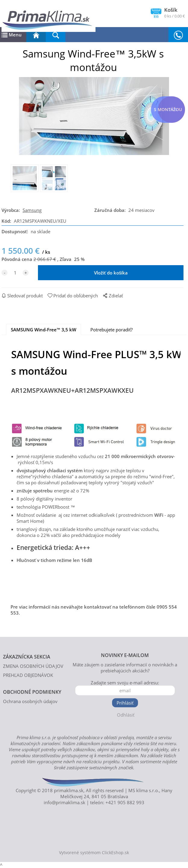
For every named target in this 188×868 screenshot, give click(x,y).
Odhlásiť (126, 715)
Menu (12, 35)
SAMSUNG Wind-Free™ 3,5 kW (44, 330)
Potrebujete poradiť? (111, 330)
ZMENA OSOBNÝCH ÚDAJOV (33, 666)
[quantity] (15, 273)
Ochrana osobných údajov (30, 701)
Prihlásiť (125, 703)
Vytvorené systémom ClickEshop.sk (94, 853)
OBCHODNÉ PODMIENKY (32, 692)
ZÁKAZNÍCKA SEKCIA (27, 657)
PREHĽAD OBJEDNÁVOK (28, 675)
